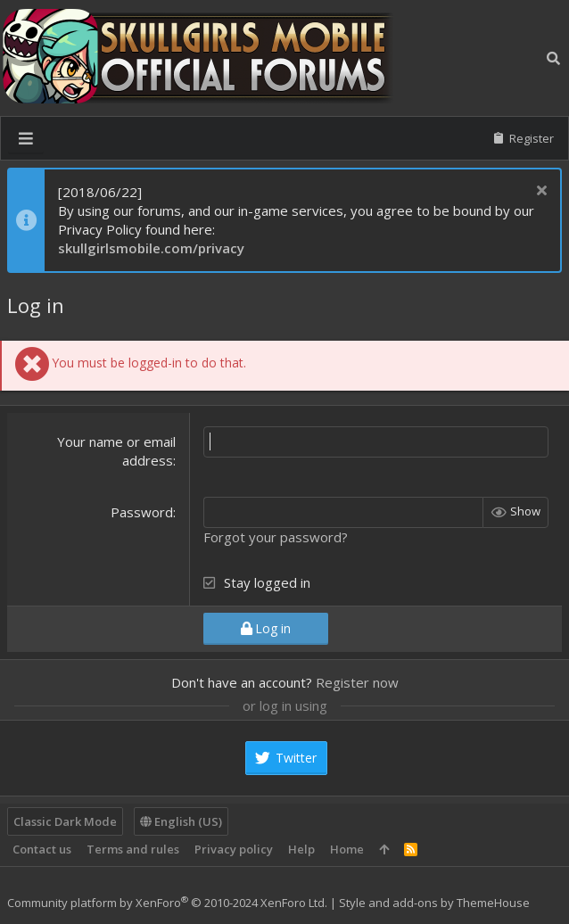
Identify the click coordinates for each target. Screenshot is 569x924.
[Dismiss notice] (539, 192)
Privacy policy (234, 849)
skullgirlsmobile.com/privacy (151, 248)
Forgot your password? (276, 537)
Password (142, 512)
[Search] (553, 58)
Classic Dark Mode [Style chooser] (65, 821)
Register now (357, 682)
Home (347, 849)
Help (301, 849)
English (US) (181, 821)
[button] (26, 138)
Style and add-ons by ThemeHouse (434, 903)
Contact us (42, 849)
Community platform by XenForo (167, 903)
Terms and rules (133, 849)
